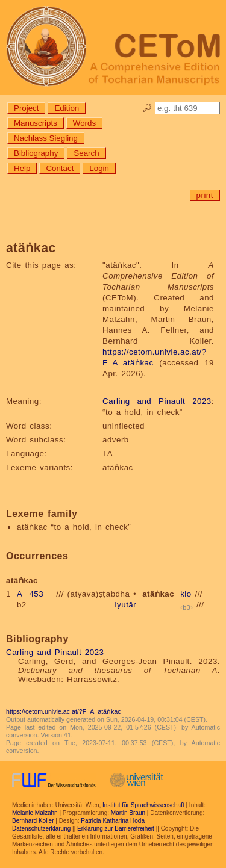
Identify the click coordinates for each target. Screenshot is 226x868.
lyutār (126, 605)
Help (22, 168)
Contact (60, 168)
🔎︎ (147, 108)
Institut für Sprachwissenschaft (143, 805)
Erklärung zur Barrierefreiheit (116, 829)
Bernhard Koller (33, 821)
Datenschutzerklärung (41, 829)
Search (86, 153)
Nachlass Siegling (46, 138)
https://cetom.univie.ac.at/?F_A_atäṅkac (64, 711)
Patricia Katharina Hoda (113, 821)
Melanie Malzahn (35, 813)
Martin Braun (128, 813)
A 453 (30, 594)
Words (84, 123)
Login (99, 168)
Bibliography (36, 153)
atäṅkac (158, 594)
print (205, 195)
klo (186, 594)
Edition (67, 108)
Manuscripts (36, 123)
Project (26, 108)
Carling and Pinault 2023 (157, 401)
